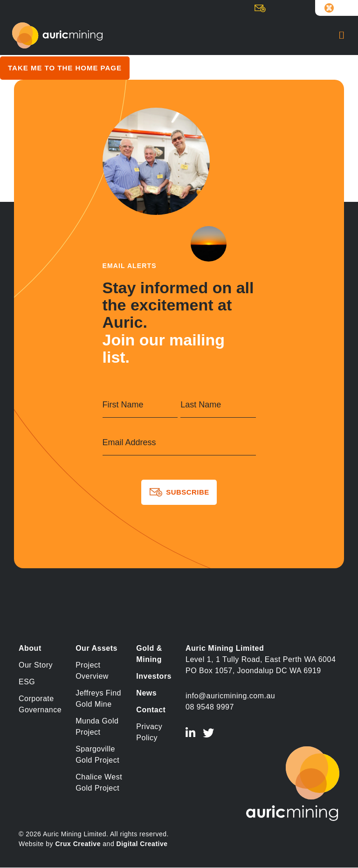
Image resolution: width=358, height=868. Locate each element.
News (146, 693)
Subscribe (263, 10)
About (30, 648)
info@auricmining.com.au (230, 696)
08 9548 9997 (210, 707)
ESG (27, 682)
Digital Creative (142, 844)
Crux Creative (78, 844)
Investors (154, 676)
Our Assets (96, 648)
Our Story (36, 665)
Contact (151, 710)
